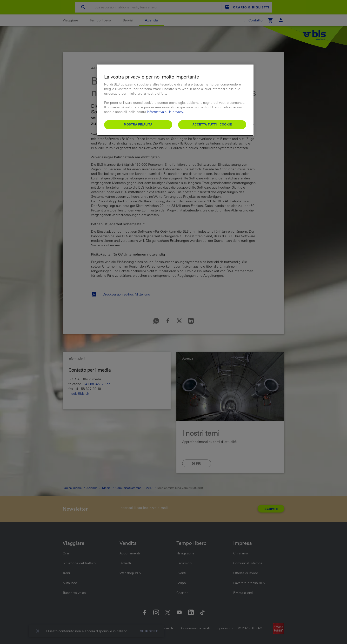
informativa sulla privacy (165, 112)
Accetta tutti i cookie (212, 125)
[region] (175, 100)
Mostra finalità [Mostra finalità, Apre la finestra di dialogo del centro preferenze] (138, 125)
